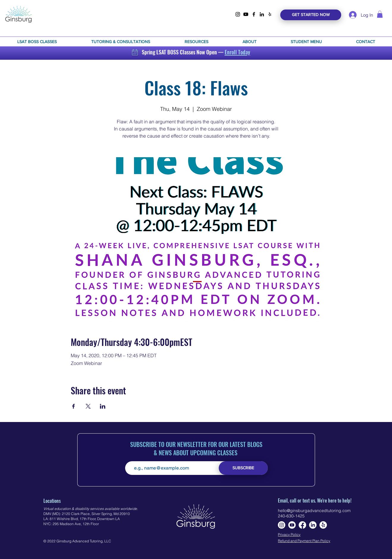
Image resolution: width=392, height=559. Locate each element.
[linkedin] (262, 14)
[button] (37, 42)
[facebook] (254, 14)
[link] (380, 14)
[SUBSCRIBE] (243, 468)
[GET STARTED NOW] (311, 15)
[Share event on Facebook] (74, 406)
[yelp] (270, 14)
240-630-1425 (291, 516)
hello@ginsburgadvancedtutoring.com (314, 511)
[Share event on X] (88, 406)
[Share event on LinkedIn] (103, 406)
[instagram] (238, 14)
